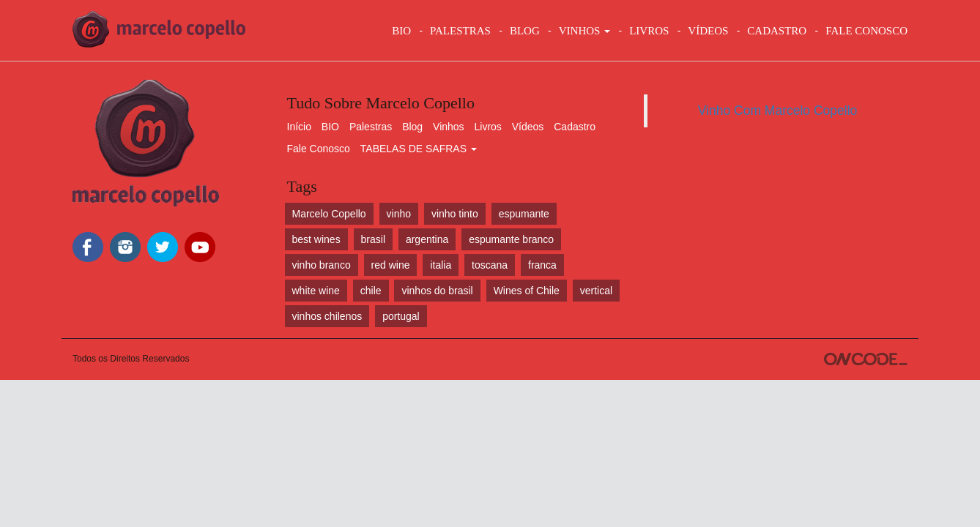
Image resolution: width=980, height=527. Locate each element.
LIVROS (649, 31)
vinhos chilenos (327, 316)
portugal (401, 316)
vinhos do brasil (437, 291)
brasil (373, 239)
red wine (391, 265)
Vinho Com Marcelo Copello (778, 111)
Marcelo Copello (329, 214)
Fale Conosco (319, 149)
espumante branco (511, 239)
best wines (316, 239)
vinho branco (322, 265)
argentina (427, 239)
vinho (399, 214)
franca (542, 265)
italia (441, 265)
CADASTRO (777, 31)
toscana (490, 265)
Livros (488, 127)
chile (371, 291)
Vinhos (449, 127)
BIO (401, 31)
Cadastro (575, 127)
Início (299, 127)
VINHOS (584, 31)
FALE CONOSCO (866, 31)
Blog (412, 127)
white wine (316, 291)
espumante (524, 214)
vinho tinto (455, 214)
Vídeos (528, 127)
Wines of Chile (527, 291)
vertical (596, 291)
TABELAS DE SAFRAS (419, 149)
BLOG (525, 31)
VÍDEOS (708, 31)
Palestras (460, 31)
